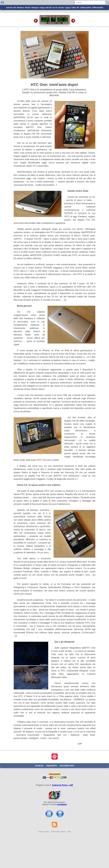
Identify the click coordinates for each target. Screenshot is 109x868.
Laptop (68, 27)
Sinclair (61, 27)
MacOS (28, 27)
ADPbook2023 (86, 27)
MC (78, 27)
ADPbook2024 (98, 27)
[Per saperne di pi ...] (55, 814)
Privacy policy (44, 851)
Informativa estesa (58, 851)
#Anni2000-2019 (67, 785)
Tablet (73, 27)
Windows (20, 27)
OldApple (35, 27)
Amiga (42, 27)
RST (69, 851)
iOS (15, 27)
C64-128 (48, 27)
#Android (39, 785)
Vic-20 (55, 27)
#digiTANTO (52, 785)
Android (9, 27)
